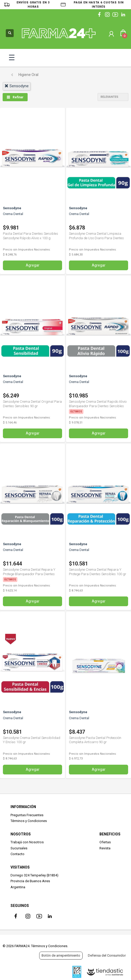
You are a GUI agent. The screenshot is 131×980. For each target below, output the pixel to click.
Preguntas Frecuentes (27, 815)
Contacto (17, 854)
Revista (105, 848)
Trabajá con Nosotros (27, 842)
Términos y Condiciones (29, 821)
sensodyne (17, 86)
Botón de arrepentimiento (61, 955)
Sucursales (19, 848)
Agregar (33, 265)
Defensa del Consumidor (107, 955)
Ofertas (105, 842)
